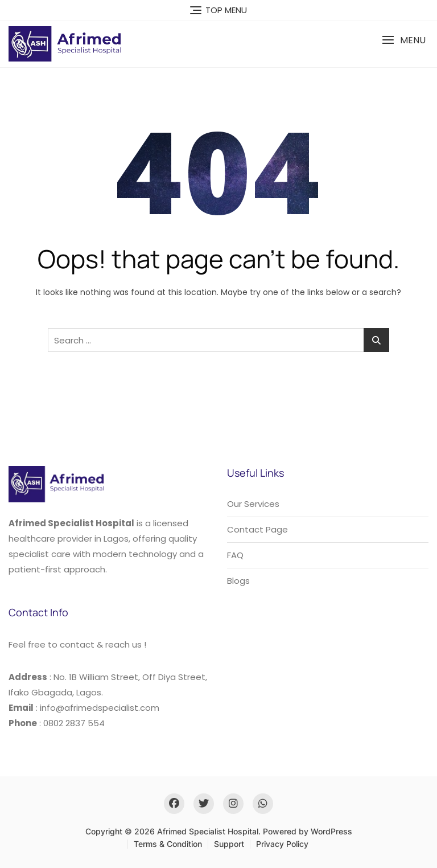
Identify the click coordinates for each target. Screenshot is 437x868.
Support (229, 844)
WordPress (331, 831)
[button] (404, 40)
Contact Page (257, 529)
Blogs (238, 581)
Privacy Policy (282, 844)
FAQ (235, 555)
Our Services (253, 504)
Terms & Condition (168, 844)
